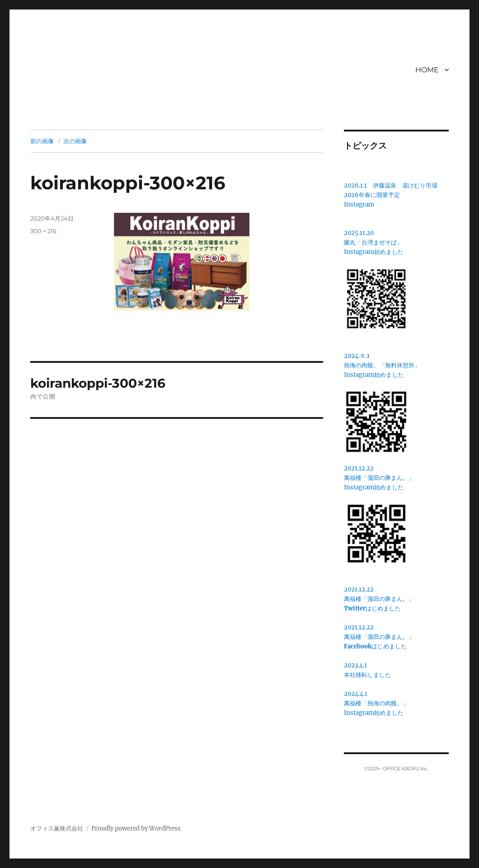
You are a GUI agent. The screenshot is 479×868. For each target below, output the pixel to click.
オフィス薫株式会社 (57, 828)
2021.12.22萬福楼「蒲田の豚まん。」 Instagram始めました (379, 478)
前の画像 (42, 141)
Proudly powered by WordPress (136, 828)
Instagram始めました (374, 252)
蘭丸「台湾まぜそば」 (373, 242)
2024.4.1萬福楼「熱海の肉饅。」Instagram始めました (376, 703)
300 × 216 (43, 231)
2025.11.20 (359, 233)
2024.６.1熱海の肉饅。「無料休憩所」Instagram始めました (382, 365)
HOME (427, 70)
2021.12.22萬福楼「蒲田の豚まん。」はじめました (379, 599)
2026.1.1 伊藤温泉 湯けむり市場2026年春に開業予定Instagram (391, 195)
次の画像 (75, 141)
